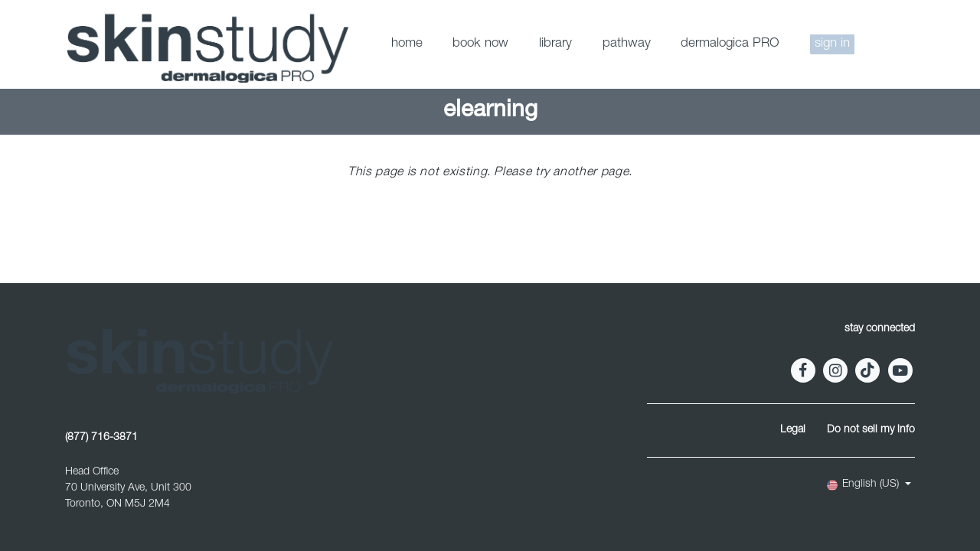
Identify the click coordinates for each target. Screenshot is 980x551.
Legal (793, 430)
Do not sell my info (871, 430)
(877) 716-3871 (101, 438)
